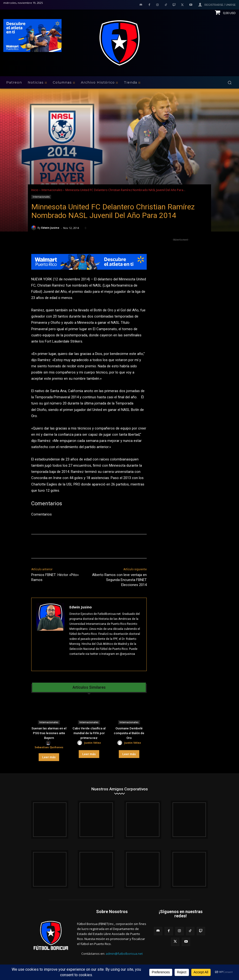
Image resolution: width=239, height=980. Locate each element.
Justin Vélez (93, 743)
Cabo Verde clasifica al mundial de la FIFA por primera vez (89, 733)
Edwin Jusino (50, 228)
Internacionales (52, 190)
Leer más (49, 757)
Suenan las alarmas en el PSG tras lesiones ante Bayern (49, 733)
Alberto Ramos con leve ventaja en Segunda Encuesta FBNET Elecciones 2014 (119, 580)
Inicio (35, 190)
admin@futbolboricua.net (124, 954)
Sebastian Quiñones (49, 747)
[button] (230, 83)
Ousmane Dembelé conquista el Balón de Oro (129, 733)
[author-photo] (49, 743)
